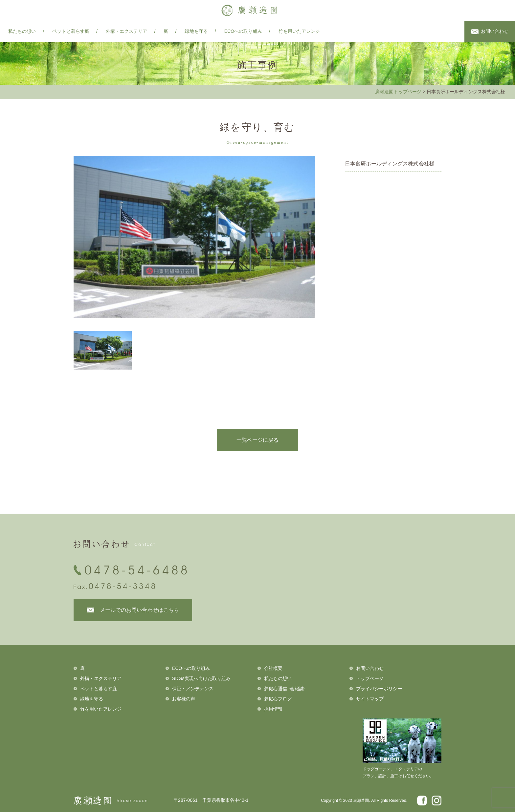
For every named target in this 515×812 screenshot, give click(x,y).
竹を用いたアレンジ (299, 31)
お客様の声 (184, 699)
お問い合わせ (495, 31)
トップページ (370, 678)
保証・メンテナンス (193, 689)
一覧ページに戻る (257, 440)
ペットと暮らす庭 (71, 31)
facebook (441, 32)
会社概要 (273, 668)
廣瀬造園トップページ (398, 92)
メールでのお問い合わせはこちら (139, 610)
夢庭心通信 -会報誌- (285, 689)
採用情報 (273, 709)
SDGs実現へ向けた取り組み (201, 678)
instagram (454, 32)
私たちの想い (22, 31)
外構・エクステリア (127, 31)
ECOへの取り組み (243, 31)
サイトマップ (370, 699)
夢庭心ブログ (278, 699)
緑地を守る (196, 31)
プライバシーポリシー (379, 689)
